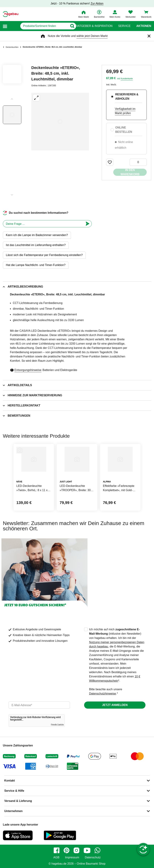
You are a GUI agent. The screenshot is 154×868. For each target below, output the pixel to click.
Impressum (72, 857)
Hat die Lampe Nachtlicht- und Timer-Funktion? (36, 265)
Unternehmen (13, 811)
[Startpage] (11, 14)
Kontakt (10, 781)
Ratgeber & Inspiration (94, 26)
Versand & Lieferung (18, 801)
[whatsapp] (97, 850)
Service (124, 26)
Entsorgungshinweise (28, 370)
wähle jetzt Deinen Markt (92, 36)
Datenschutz (93, 857)
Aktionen (144, 26)
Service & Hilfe (14, 791)
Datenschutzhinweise (103, 694)
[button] (5, 26)
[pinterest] (67, 850)
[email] (39, 705)
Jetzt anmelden (115, 705)
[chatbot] (43, 224)
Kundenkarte (127, 79)
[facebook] (57, 850)
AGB (56, 857)
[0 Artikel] (138, 162)
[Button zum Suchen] (70, 26)
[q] (38, 26)
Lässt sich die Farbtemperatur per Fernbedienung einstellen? (44, 255)
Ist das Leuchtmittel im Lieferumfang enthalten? (36, 245)
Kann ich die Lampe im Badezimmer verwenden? (37, 235)
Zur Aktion (97, 3)
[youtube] (87, 850)
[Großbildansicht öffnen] (60, 122)
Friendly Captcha (57, 725)
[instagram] (76, 850)
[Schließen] (149, 36)
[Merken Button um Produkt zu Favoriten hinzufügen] (110, 162)
